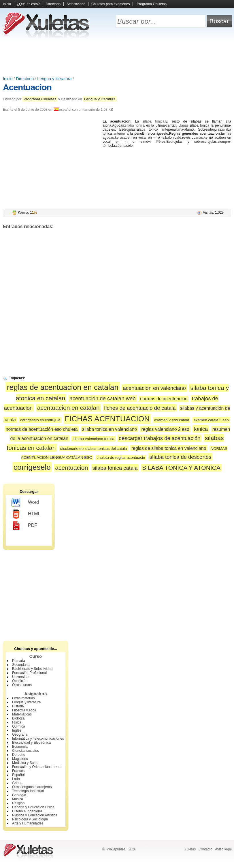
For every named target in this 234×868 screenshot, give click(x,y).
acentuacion (71, 468)
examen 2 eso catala (172, 420)
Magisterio (20, 759)
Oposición (20, 681)
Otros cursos (22, 685)
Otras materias (23, 698)
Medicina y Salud (25, 763)
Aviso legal (223, 849)
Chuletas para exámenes (111, 4)
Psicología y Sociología (30, 819)
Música (18, 799)
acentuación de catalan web (103, 398)
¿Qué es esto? (28, 4)
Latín (16, 779)
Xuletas (190, 849)
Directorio (53, 4)
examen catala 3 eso (211, 420)
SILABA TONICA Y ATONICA (181, 468)
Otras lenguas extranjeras (32, 787)
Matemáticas (22, 714)
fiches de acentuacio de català (140, 408)
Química (19, 726)
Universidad (21, 677)
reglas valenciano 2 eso (165, 429)
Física (17, 722)
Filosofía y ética (24, 710)
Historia (18, 706)
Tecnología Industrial (28, 791)
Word (25, 503)
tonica (140, 125)
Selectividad (76, 4)
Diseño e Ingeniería (27, 811)
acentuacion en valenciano (154, 388)
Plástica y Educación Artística (35, 815)
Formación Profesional (29, 673)
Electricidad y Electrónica (31, 743)
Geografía (20, 734)
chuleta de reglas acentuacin (121, 458)
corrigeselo (32, 467)
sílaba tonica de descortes (181, 457)
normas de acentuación (164, 399)
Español (18, 775)
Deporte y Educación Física (33, 807)
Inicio (7, 4)
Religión (18, 803)
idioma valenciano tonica (93, 439)
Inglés (17, 730)
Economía (20, 747)
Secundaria (21, 665)
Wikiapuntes (116, 849)
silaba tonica (154, 121)
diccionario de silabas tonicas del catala (94, 449)
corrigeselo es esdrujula (40, 420)
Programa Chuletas (152, 4)
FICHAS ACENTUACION (107, 419)
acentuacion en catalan (68, 408)
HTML (26, 514)
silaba (129, 125)
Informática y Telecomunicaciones (38, 739)
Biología (18, 718)
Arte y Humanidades (28, 823)
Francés (18, 771)
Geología (19, 795)
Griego (17, 783)
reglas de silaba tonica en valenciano (169, 448)
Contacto (205, 849)
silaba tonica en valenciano (110, 429)
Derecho (19, 755)
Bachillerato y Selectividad (32, 669)
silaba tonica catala (115, 468)
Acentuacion (27, 87)
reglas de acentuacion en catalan (63, 387)
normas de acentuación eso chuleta (42, 429)
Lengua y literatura (54, 79)
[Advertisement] (117, 58)
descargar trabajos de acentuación (160, 438)
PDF (24, 526)
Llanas (183, 125)
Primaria (19, 661)
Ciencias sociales (26, 751)
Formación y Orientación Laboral (37, 767)
